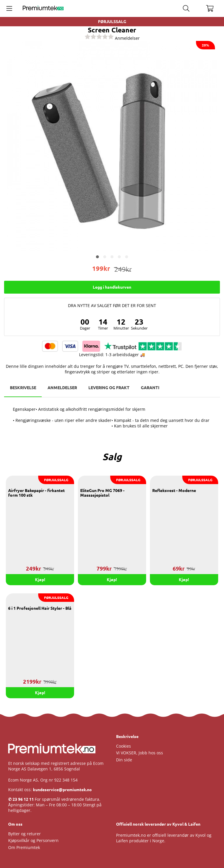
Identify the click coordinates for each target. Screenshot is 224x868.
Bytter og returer (24, 834)
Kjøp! (112, 580)
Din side (124, 760)
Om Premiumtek (24, 847)
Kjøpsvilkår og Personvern (33, 841)
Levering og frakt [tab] (110, 388)
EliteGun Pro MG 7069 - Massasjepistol (102, 493)
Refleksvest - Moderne (174, 491)
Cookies (124, 746)
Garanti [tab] (151, 388)
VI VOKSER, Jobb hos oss (140, 753)
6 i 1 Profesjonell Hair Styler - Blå (40, 609)
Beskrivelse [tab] (23, 388)
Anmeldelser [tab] (63, 388)
